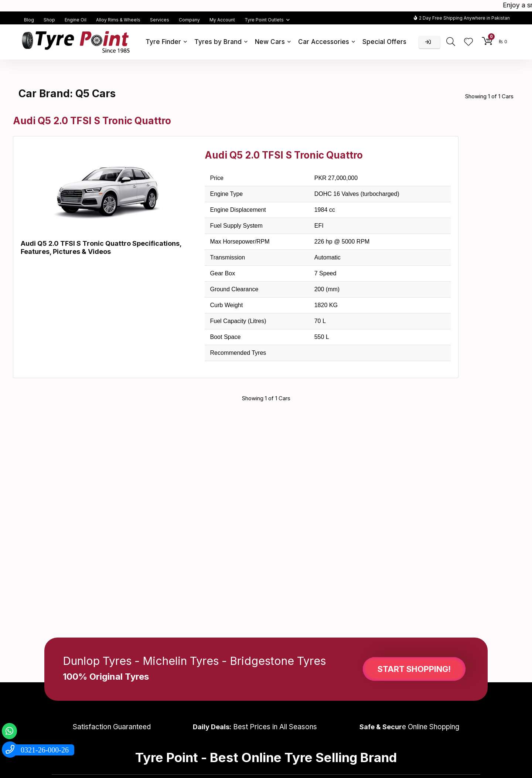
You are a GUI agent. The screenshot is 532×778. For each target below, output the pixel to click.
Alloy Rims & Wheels (118, 20)
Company (189, 20)
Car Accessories (324, 42)
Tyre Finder (163, 42)
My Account (222, 20)
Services (160, 20)
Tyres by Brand (218, 42)
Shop (49, 20)
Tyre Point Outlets (264, 20)
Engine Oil (76, 20)
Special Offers (384, 42)
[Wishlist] (468, 42)
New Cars (270, 42)
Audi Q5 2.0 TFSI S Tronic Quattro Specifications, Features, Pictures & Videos (101, 247)
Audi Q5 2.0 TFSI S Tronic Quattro (92, 121)
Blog (29, 20)
